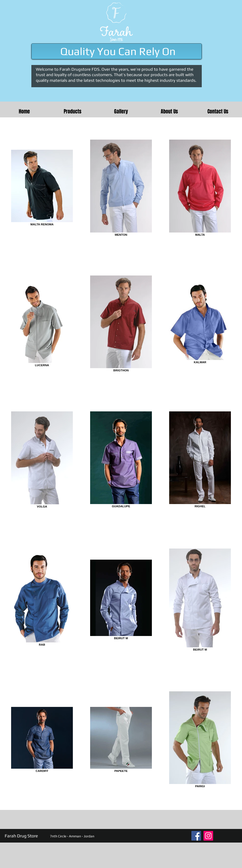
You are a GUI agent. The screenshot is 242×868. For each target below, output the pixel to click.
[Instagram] (208, 836)
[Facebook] (196, 836)
